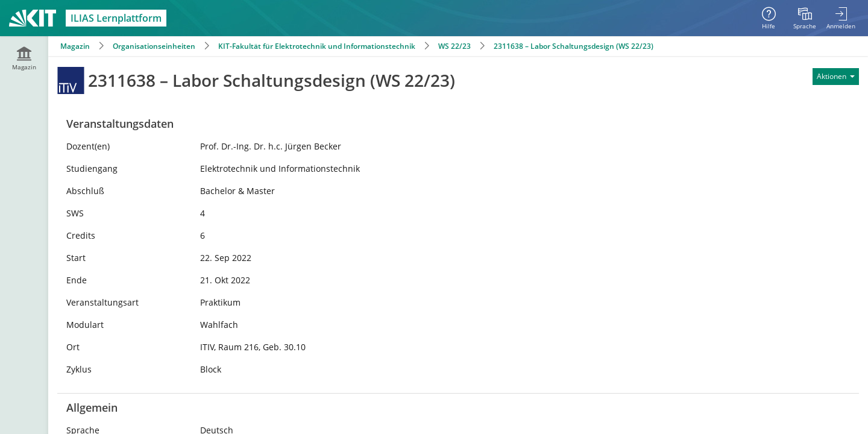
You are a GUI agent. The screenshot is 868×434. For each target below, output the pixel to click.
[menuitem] (805, 18)
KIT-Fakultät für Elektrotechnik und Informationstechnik (317, 46)
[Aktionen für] (836, 77)
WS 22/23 (454, 46)
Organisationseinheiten (154, 46)
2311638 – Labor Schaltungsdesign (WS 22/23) (574, 46)
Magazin (75, 46)
